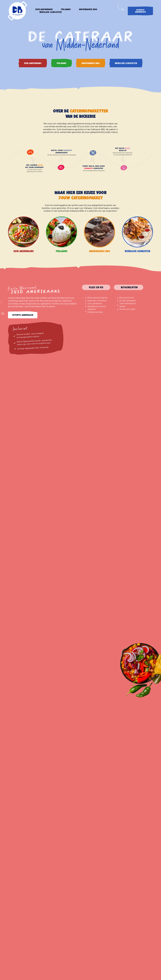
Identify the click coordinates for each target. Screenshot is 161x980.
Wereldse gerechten (51, 12)
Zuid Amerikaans (44, 10)
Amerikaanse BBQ (88, 10)
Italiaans (66, 10)
